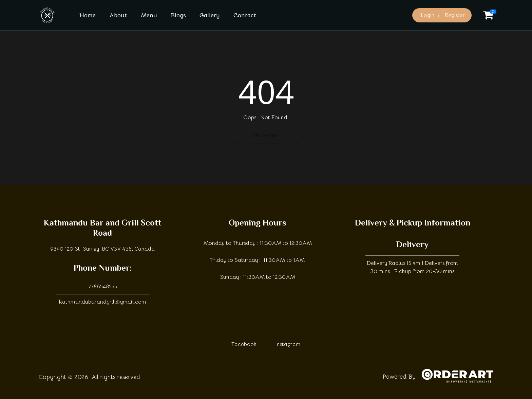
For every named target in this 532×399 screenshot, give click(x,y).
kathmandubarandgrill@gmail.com (103, 302)
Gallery (210, 15)
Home (88, 15)
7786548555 (103, 287)
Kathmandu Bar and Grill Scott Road (103, 229)
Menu (149, 15)
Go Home (266, 135)
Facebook (244, 344)
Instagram (288, 344)
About (118, 15)
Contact (245, 15)
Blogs (178, 15)
